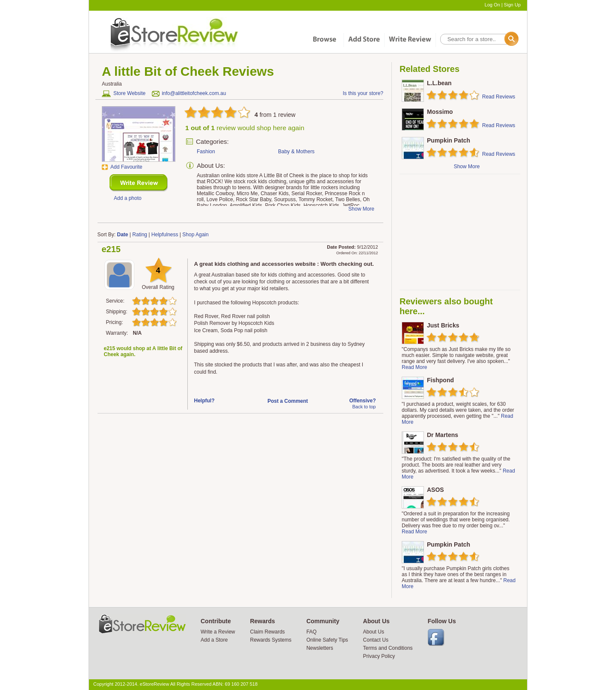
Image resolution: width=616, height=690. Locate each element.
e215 (111, 249)
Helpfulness (165, 235)
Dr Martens (443, 435)
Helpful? (204, 401)
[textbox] (479, 39)
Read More (414, 367)
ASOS (435, 490)
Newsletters (320, 648)
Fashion (206, 152)
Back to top (364, 407)
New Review (139, 183)
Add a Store (214, 640)
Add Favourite (126, 167)
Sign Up (512, 5)
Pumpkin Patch (449, 140)
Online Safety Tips (327, 640)
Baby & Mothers (296, 152)
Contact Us (376, 640)
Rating (140, 235)
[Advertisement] (459, 232)
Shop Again (195, 235)
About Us (374, 632)
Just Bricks (443, 325)
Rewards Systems (271, 640)
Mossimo (440, 112)
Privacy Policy (379, 656)
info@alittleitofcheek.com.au (194, 93)
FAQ (311, 632)
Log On (492, 5)
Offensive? (362, 401)
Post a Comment (288, 401)
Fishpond (440, 380)
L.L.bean (439, 83)
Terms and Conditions (388, 648)
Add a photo (128, 198)
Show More (467, 167)
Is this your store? (363, 93)
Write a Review (218, 632)
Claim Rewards (267, 632)
